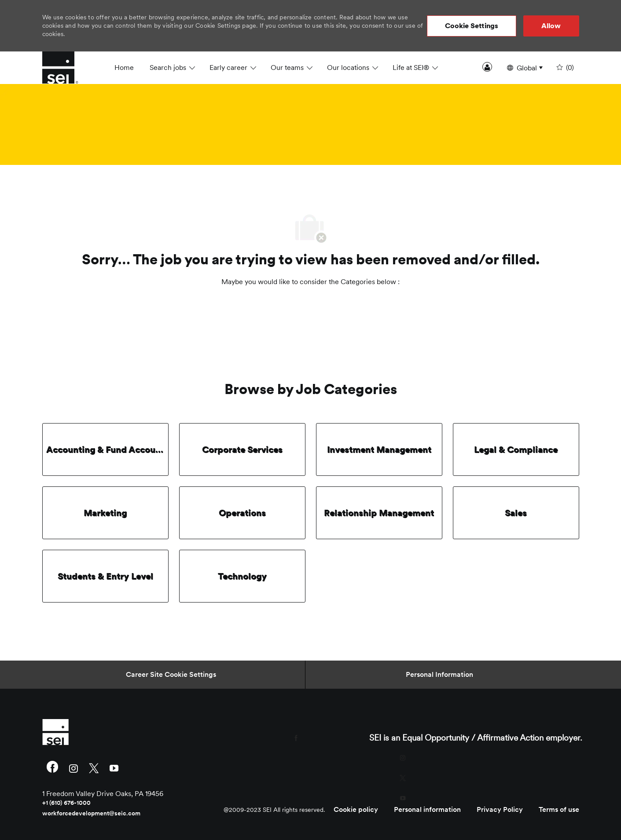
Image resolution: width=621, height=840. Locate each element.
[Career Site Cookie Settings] (171, 675)
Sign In (487, 67)
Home (124, 68)
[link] (128, 732)
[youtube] (114, 768)
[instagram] (73, 768)
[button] (472, 26)
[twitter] (94, 768)
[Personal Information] (439, 675)
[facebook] (52, 768)
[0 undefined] (564, 68)
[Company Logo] (64, 68)
